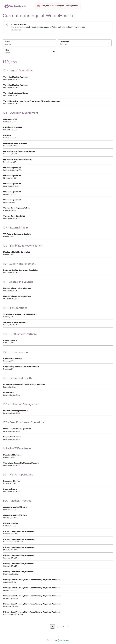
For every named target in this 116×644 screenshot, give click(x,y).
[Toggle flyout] (109, 43)
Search (7, 41)
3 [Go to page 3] (64, 626)
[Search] (29, 44)
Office (7, 50)
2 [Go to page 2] (58, 626)
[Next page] (68, 627)
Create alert (16, 30)
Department (64, 41)
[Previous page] (48, 627)
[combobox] (60, 44)
